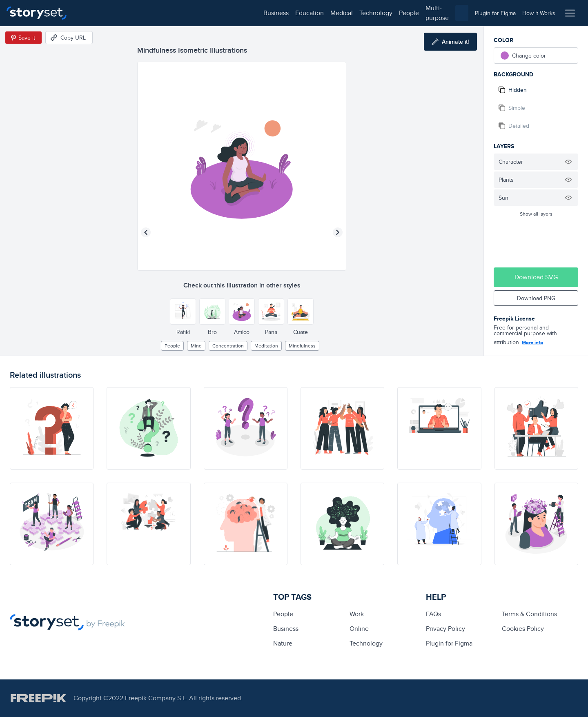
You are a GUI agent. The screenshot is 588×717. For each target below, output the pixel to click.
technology (192, 13)
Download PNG (536, 298)
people (225, 13)
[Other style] (183, 312)
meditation (266, 346)
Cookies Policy (523, 629)
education (126, 13)
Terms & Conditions (529, 614)
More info (532, 343)
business (92, 13)
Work (357, 614)
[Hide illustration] (568, 162)
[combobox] (378, 13)
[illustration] (52, 428)
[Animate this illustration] (450, 42)
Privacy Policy (445, 629)
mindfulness (302, 346)
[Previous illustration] (146, 232)
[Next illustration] (338, 232)
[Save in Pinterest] (23, 38)
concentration (228, 346)
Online (359, 629)
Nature (283, 643)
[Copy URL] (69, 38)
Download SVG (536, 277)
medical (158, 13)
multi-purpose (262, 13)
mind (196, 346)
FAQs (433, 614)
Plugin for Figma (449, 643)
